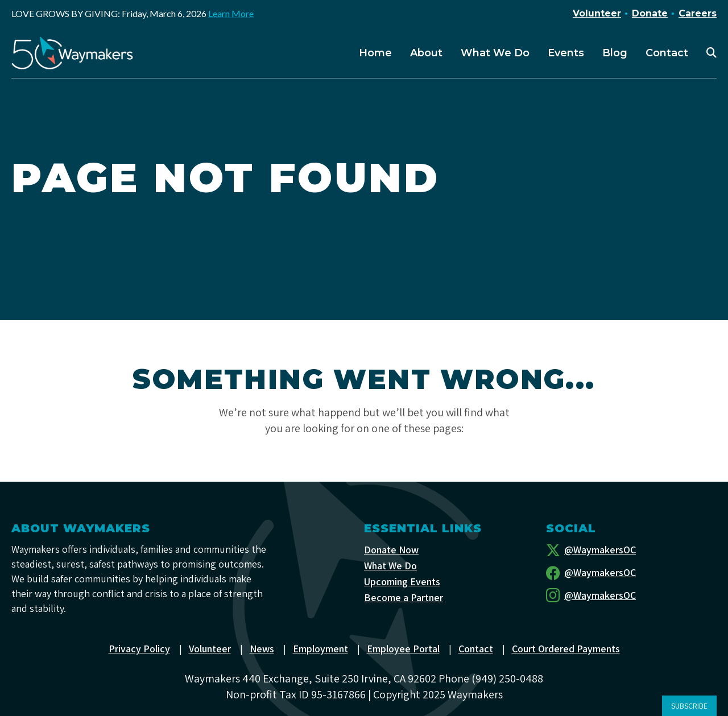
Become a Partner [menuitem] (404, 597)
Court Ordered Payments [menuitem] (566, 649)
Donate (650, 13)
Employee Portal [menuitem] (403, 649)
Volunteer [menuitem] (210, 649)
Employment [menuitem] (320, 649)
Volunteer (597, 13)
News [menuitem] (262, 649)
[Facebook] (631, 573)
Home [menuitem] (375, 53)
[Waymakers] (72, 53)
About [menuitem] (426, 53)
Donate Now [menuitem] (391, 550)
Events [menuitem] (566, 53)
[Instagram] (631, 595)
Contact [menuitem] (667, 53)
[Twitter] (631, 550)
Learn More (231, 13)
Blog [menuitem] (615, 53)
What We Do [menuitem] (495, 53)
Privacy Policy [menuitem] (139, 649)
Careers (698, 13)
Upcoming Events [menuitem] (402, 582)
